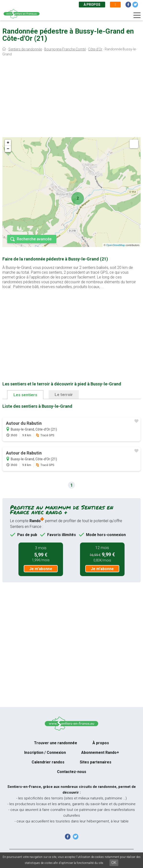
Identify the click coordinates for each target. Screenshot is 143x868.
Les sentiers (25, 395)
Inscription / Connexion (45, 753)
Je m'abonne (41, 569)
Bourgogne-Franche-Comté (65, 49)
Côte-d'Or (95, 49)
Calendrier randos (48, 762)
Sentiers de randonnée (25, 49)
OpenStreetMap (116, 245)
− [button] (8, 149)
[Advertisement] (71, 98)
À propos (92, 5)
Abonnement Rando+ (100, 753)
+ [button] (8, 143)
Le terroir (64, 395)
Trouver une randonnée (56, 743)
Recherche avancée (34, 239)
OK (114, 863)
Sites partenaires (96, 762)
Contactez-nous (72, 772)
